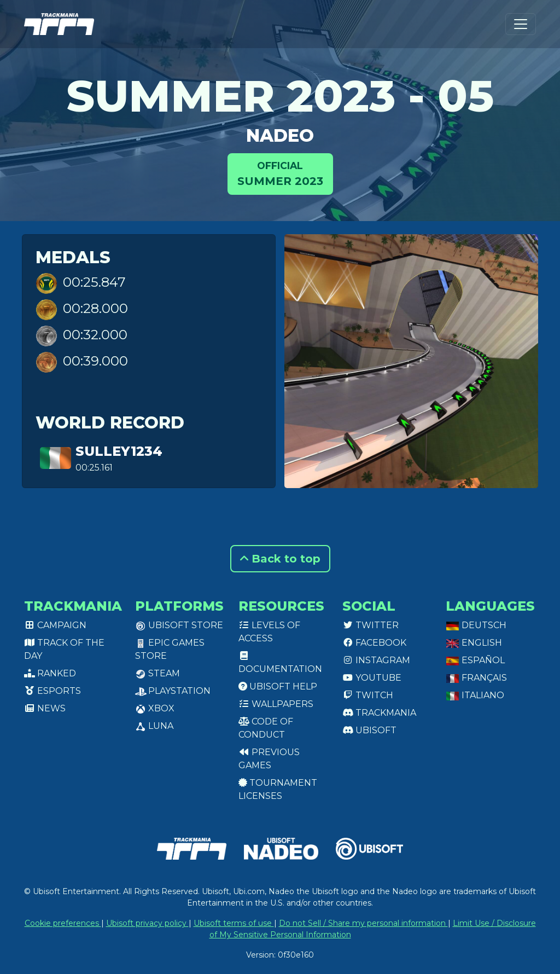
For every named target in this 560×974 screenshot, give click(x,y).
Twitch (368, 695)
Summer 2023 (280, 173)
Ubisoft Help (278, 686)
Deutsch (476, 625)
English (474, 643)
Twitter (371, 625)
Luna (154, 726)
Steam (157, 673)
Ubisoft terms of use (234, 923)
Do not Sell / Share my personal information (363, 923)
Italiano (475, 695)
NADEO (280, 135)
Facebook (374, 643)
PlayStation (173, 691)
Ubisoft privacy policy (147, 923)
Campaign (55, 625)
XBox (155, 708)
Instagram (376, 660)
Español (475, 660)
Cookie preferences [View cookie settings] (63, 923)
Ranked (50, 673)
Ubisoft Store (179, 625)
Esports (52, 691)
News (45, 708)
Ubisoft (369, 730)
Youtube (372, 678)
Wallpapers (276, 704)
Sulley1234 (119, 451)
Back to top (280, 559)
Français (476, 678)
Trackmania (379, 713)
